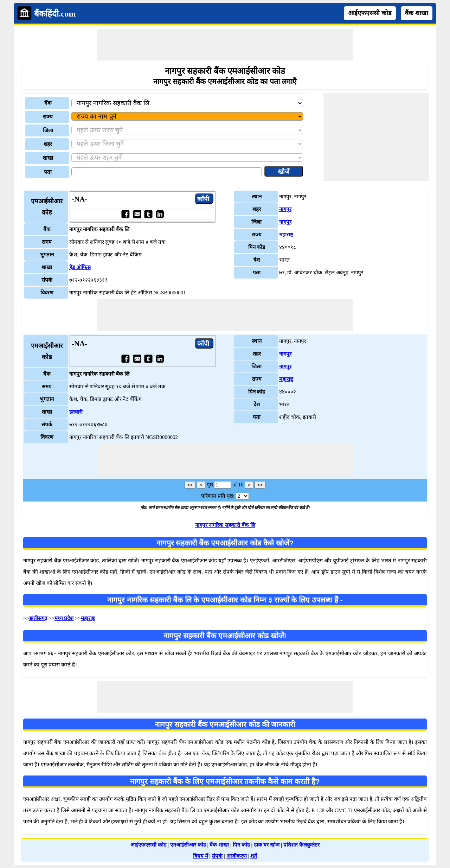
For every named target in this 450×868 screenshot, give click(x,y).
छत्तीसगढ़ (38, 618)
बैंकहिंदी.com (55, 14)
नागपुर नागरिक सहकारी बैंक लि (225, 525)
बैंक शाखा (417, 13)
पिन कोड (241, 845)
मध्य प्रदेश (64, 618)
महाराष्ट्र (286, 235)
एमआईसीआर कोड (188, 845)
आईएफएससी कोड (370, 13)
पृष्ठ (210, 485)
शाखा (48, 158)
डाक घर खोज (267, 845)
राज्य (48, 117)
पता (48, 172)
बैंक (48, 103)
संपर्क (217, 856)
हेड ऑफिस (80, 267)
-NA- (79, 199)
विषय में (201, 856)
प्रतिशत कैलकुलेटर (301, 845)
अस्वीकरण (237, 856)
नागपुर (285, 209)
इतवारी (76, 412)
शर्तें (254, 856)
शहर (48, 144)
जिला (48, 130)
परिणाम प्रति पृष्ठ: (218, 496)
